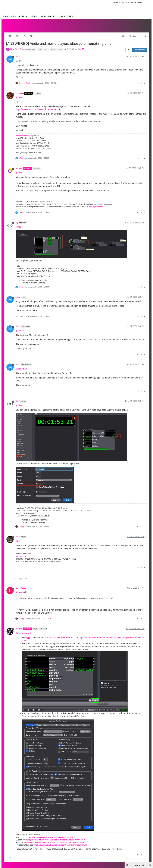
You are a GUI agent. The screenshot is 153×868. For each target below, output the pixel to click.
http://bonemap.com (24, 133)
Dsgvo (125, 3)
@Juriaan (26, 323)
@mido (37, 90)
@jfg (24, 294)
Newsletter (66, 16)
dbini (18, 534)
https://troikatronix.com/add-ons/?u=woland (69, 839)
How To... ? (16, 46)
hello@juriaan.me (96, 204)
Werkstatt (47, 16)
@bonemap (26, 362)
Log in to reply (140, 47)
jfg (17, 220)
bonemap (20, 90)
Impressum (136, 3)
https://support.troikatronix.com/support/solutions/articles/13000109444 (62, 842)
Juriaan (19, 165)
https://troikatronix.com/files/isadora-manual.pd (38, 106)
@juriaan (20, 328)
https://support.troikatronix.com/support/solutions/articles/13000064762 (56, 837)
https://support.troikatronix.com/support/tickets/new (53, 834)
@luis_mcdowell (23, 630)
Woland (19, 626)
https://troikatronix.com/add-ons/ (37, 839)
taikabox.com (21, 553)
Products (9, 16)
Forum (23, 16)
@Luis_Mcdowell (40, 626)
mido (18, 53)
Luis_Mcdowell (22, 585)
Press (116, 3)
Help (34, 16)
